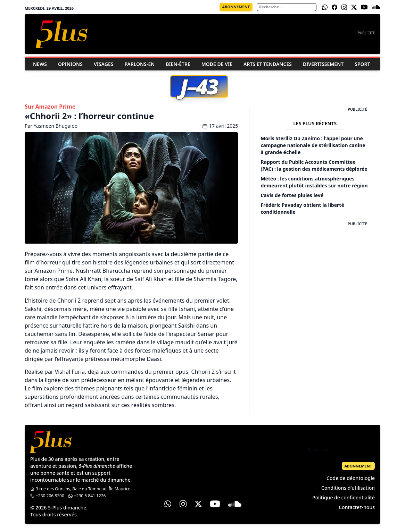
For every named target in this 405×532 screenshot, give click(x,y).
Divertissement (323, 64)
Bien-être (178, 64)
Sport (362, 64)
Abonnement (236, 7)
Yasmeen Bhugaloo (56, 126)
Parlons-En (139, 64)
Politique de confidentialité (344, 497)
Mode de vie (217, 64)
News (40, 64)
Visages (104, 64)
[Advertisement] (315, 270)
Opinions (70, 64)
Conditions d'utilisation (348, 488)
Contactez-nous (357, 507)
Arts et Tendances (268, 64)
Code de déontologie (351, 478)
